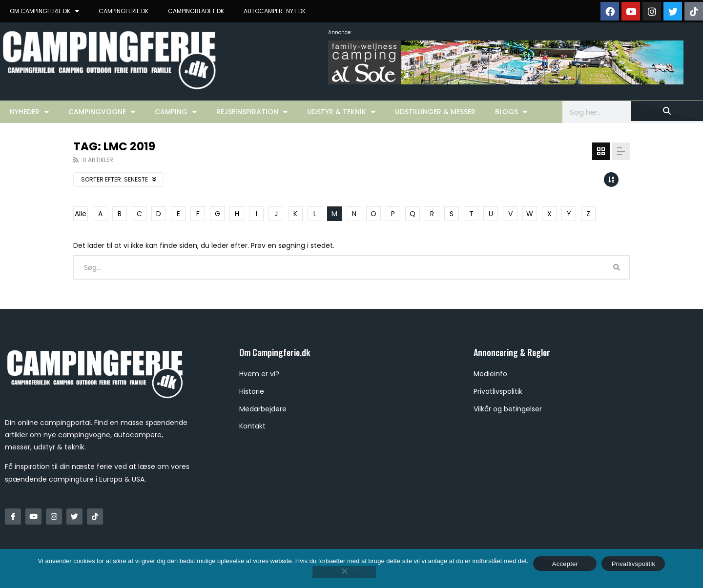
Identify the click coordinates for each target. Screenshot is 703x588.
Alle (81, 214)
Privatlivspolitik (634, 564)
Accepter (565, 564)
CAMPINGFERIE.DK (124, 11)
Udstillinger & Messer (435, 112)
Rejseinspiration (252, 112)
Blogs (511, 112)
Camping (176, 112)
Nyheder (29, 112)
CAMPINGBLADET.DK (196, 11)
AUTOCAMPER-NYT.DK (275, 11)
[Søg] (667, 111)
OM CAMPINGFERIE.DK (44, 11)
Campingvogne (102, 112)
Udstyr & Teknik (341, 112)
